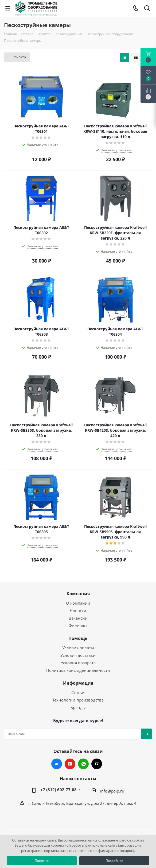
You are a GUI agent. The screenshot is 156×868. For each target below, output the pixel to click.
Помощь (78, 638)
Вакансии (78, 618)
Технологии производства (78, 700)
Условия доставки (78, 655)
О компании (78, 603)
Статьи (78, 692)
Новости (78, 611)
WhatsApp (83, 764)
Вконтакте (57, 764)
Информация (78, 683)
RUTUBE (97, 764)
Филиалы (78, 626)
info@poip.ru (112, 791)
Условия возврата (78, 663)
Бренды (78, 707)
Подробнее (114, 861)
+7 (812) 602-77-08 (58, 790)
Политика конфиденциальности (78, 670)
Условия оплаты (78, 648)
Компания (78, 594)
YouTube (70, 764)
